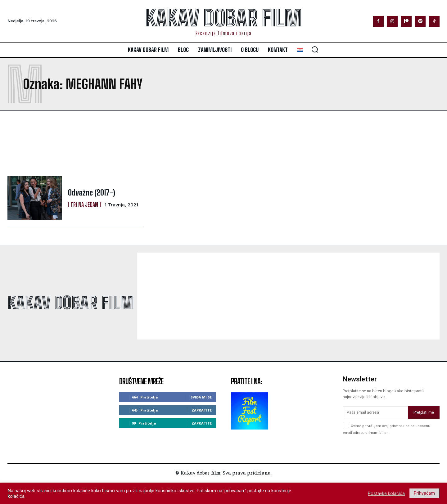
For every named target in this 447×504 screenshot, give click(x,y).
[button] (315, 49)
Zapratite (202, 410)
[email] (375, 413)
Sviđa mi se (201, 397)
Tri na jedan (84, 204)
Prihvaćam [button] (424, 493)
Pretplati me (424, 412)
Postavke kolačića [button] (386, 493)
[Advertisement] (171, 143)
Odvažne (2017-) (92, 193)
